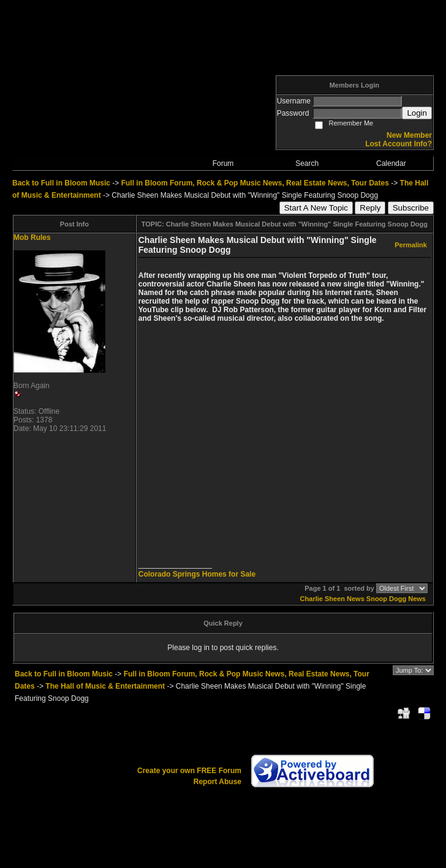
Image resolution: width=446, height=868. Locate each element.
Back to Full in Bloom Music (61, 183)
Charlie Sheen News (332, 599)
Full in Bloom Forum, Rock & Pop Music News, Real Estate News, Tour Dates (255, 183)
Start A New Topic (316, 208)
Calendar (391, 163)
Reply (370, 208)
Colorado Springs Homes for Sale (197, 574)
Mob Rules (32, 238)
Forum (223, 163)
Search (307, 163)
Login (417, 113)
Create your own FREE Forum (189, 771)
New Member (409, 135)
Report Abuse (217, 782)
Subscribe (411, 208)
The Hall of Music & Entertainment (105, 686)
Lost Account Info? (399, 144)
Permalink (411, 245)
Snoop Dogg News (396, 599)
